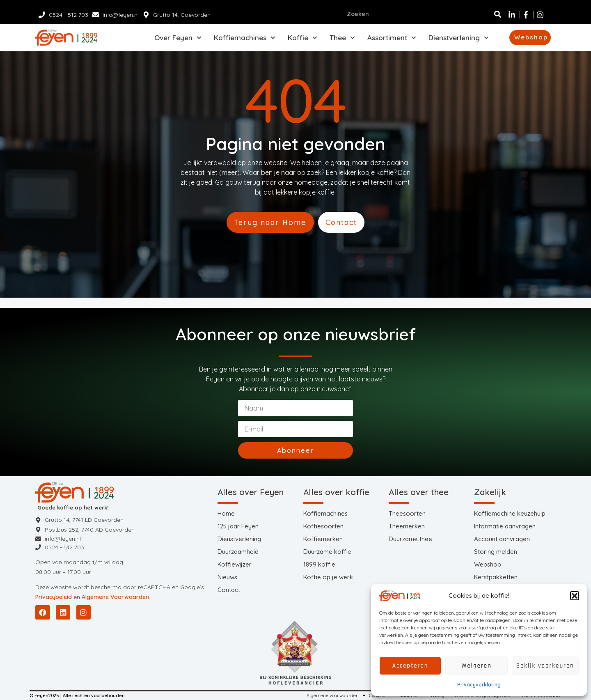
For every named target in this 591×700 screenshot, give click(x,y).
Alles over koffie (336, 488)
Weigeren (476, 666)
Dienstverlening (459, 39)
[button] (575, 596)
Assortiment (392, 39)
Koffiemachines (245, 39)
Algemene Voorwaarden (115, 596)
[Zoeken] (498, 14)
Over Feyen (178, 39)
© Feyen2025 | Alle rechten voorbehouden (81, 695)
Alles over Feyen (251, 488)
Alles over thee (419, 488)
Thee (342, 39)
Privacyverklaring (479, 685)
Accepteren (410, 666)
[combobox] (420, 14)
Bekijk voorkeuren (545, 666)
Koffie (302, 39)
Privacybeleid (54, 596)
